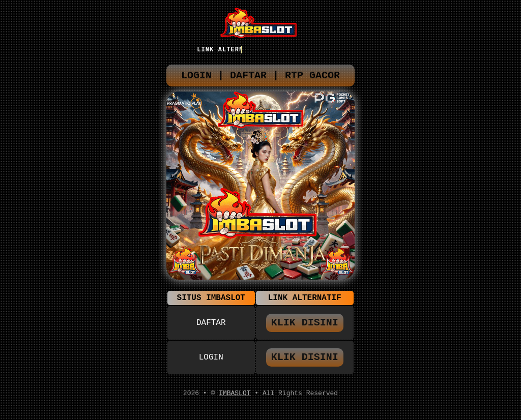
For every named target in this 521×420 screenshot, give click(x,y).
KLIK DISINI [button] (305, 328)
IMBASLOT (235, 401)
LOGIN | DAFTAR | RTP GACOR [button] (260, 78)
